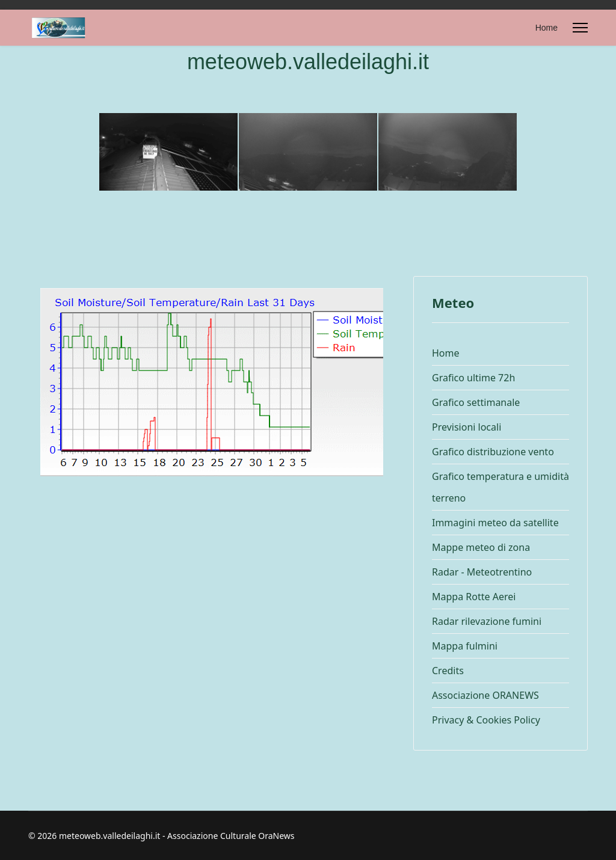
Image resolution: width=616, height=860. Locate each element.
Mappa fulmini (465, 646)
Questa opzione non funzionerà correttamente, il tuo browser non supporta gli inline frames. (212, 438)
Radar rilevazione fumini (487, 621)
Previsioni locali (467, 427)
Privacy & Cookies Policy (486, 720)
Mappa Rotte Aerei (474, 597)
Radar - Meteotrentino (482, 572)
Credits (448, 671)
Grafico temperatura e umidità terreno (500, 487)
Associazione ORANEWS (485, 695)
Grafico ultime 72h (473, 378)
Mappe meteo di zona (481, 547)
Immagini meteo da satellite (495, 523)
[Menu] (580, 28)
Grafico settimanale (476, 402)
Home (547, 28)
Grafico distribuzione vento (493, 452)
